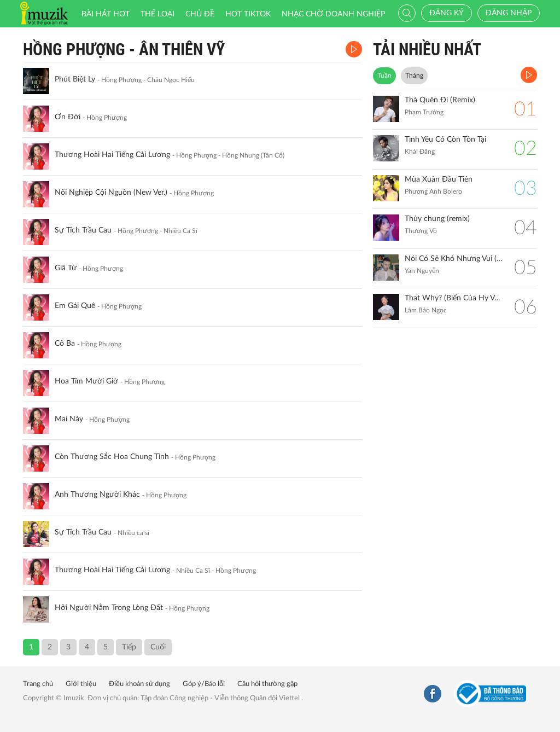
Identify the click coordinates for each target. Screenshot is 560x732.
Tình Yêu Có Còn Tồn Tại (445, 140)
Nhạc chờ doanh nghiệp (333, 14)
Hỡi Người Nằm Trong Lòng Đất (109, 608)
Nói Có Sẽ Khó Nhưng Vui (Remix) (454, 259)
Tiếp (129, 647)
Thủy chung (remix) (437, 219)
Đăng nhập (509, 13)
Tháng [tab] (414, 75)
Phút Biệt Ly (75, 79)
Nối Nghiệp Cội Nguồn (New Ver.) (111, 193)
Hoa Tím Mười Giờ (86, 381)
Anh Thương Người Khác (97, 495)
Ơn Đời (68, 117)
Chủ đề (200, 14)
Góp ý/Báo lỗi (204, 684)
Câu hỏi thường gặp (267, 684)
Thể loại (157, 14)
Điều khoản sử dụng (139, 684)
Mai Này (69, 419)
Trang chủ (38, 684)
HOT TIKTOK (248, 14)
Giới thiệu (81, 684)
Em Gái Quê (75, 306)
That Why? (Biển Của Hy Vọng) (454, 298)
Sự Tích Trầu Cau (83, 230)
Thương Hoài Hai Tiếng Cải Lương (112, 155)
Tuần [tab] (384, 75)
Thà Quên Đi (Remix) (440, 100)
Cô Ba (65, 344)
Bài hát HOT (106, 14)
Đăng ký (447, 13)
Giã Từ (66, 268)
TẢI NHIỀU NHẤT (427, 50)
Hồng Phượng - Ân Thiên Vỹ (124, 50)
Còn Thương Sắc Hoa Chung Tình (112, 457)
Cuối (158, 647)
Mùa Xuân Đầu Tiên (439, 179)
